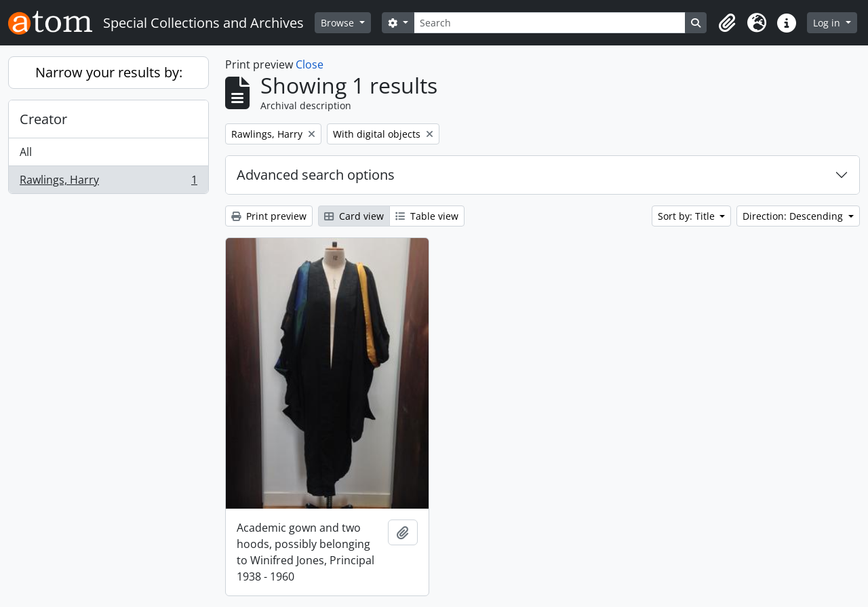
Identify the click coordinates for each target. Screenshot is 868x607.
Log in (828, 23)
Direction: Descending (794, 216)
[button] (727, 23)
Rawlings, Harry (108, 182)
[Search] (550, 23)
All (26, 152)
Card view (354, 216)
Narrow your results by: (109, 72)
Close (310, 64)
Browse (339, 23)
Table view (427, 216)
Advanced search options (316, 175)
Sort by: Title (688, 216)
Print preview (269, 216)
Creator (43, 119)
